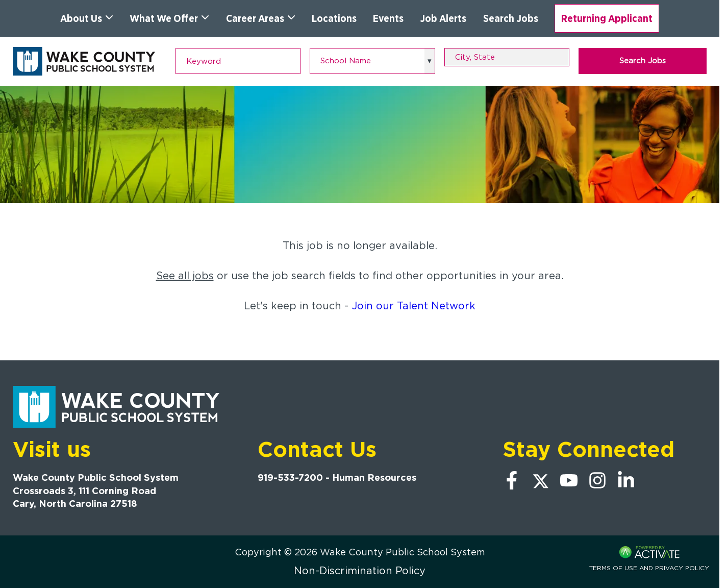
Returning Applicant (607, 18)
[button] (563, 57)
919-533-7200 (290, 477)
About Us (87, 18)
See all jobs (185, 276)
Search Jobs (511, 18)
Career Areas (261, 18)
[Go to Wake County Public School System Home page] (84, 61)
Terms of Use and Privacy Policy (649, 568)
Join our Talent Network (413, 306)
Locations (334, 18)
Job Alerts (443, 18)
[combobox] (507, 57)
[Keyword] (238, 61)
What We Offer (169, 18)
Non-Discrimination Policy (360, 571)
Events (388, 18)
